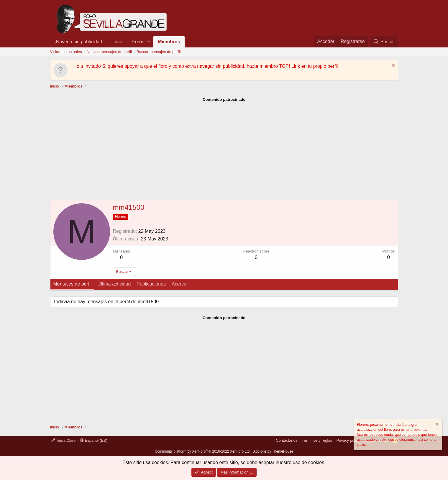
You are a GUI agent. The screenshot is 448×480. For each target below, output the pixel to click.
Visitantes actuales (66, 52)
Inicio (118, 42)
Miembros (169, 42)
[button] (149, 42)
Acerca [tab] (179, 284)
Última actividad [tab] (114, 284)
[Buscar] (384, 42)
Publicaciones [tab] (151, 284)
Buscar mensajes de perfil (159, 52)
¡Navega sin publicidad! (79, 42)
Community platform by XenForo (203, 451)
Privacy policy (348, 440)
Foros (138, 42)
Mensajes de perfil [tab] (73, 284)
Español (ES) (94, 440)
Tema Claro (64, 440)
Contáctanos (287, 440)
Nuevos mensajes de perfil (109, 52)
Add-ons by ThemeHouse (273, 451)
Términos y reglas (317, 440)
